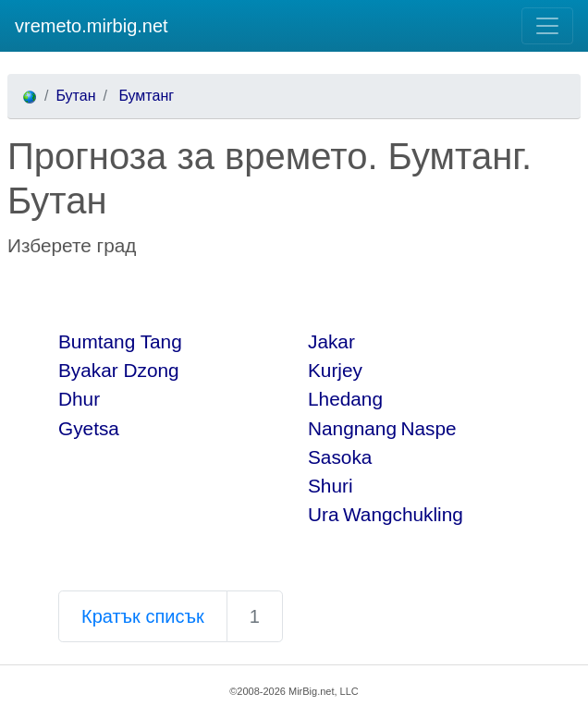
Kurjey (335, 370)
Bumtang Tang (120, 341)
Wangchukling (403, 514)
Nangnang (352, 428)
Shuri (331, 486)
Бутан (75, 96)
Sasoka (340, 457)
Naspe (428, 428)
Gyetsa (89, 428)
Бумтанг (144, 96)
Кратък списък (143, 616)
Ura (324, 514)
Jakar (331, 341)
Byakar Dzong (119, 370)
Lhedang (345, 399)
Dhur (79, 399)
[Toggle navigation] (547, 26)
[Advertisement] (224, 293)
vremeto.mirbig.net (92, 26)
